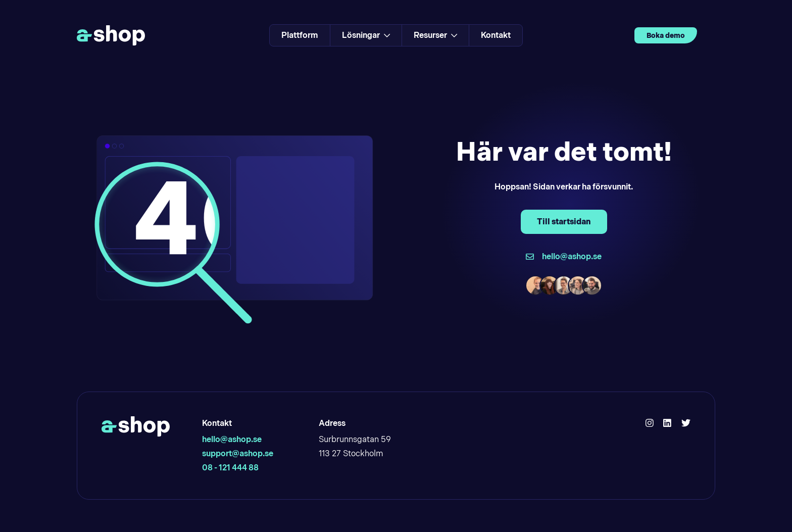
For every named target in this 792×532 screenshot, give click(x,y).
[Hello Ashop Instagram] (650, 423)
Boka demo (666, 35)
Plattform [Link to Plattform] (300, 35)
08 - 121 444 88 (230, 468)
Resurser (435, 35)
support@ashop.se (238, 453)
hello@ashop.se (232, 439)
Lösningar (366, 35)
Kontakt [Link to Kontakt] (496, 35)
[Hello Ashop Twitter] (686, 423)
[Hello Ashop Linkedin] (667, 423)
